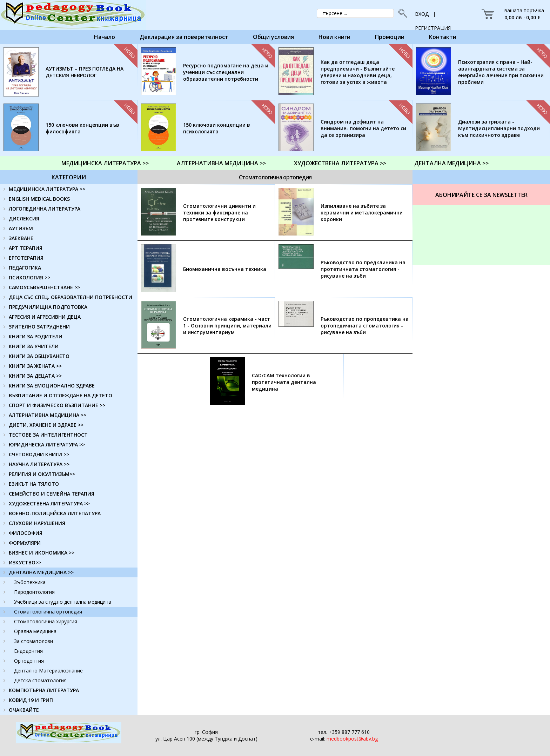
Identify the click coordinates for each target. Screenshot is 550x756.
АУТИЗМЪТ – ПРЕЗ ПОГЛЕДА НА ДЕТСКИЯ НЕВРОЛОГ (85, 72)
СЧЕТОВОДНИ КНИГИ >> (39, 454)
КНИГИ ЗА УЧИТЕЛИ (34, 346)
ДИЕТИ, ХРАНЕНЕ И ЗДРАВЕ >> (46, 425)
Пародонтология (34, 592)
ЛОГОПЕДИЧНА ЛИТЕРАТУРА (45, 209)
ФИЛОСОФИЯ (26, 533)
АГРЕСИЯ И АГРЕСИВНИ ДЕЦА (45, 317)
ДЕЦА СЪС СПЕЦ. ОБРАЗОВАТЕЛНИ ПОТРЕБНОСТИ (71, 297)
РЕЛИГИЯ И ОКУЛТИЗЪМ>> (42, 474)
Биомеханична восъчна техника (225, 269)
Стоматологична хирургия (46, 621)
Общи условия (273, 37)
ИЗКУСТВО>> (25, 562)
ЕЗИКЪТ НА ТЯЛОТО (34, 484)
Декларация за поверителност (184, 37)
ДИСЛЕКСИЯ (24, 218)
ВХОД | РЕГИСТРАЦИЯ (433, 16)
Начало (105, 37)
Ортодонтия (29, 661)
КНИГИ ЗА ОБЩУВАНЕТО (39, 356)
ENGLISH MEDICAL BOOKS (39, 199)
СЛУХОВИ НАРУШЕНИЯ (37, 523)
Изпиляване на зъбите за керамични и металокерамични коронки (362, 213)
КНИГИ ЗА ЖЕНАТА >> (35, 366)
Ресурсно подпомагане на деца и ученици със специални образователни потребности (226, 72)
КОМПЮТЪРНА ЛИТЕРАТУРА (44, 690)
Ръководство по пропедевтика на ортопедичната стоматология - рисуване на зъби (365, 326)
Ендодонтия (28, 651)
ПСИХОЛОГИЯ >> (29, 277)
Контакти (443, 37)
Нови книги (334, 37)
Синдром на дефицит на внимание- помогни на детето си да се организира (363, 128)
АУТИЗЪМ (21, 228)
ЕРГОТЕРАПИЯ (26, 258)
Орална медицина (35, 631)
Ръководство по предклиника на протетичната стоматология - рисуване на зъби (363, 269)
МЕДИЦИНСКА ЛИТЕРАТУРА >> (105, 163)
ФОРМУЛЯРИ (25, 543)
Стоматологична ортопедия (48, 612)
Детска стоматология (40, 680)
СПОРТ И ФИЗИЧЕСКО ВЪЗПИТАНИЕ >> (57, 405)
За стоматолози (33, 641)
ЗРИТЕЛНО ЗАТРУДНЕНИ (39, 327)
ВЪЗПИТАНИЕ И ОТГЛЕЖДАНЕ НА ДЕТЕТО (61, 395)
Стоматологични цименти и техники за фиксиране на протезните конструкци (219, 213)
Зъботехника (30, 582)
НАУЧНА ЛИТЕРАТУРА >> (39, 464)
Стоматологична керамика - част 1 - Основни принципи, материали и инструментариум (227, 326)
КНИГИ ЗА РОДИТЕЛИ (36, 336)
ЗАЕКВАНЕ (21, 238)
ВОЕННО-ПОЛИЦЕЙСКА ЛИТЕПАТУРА (55, 513)
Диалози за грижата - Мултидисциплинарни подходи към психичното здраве (499, 128)
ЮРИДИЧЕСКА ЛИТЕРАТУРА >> (47, 445)
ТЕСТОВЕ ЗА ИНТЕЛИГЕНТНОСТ (48, 435)
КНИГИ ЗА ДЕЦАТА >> (35, 376)
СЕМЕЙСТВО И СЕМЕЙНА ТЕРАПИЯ (52, 494)
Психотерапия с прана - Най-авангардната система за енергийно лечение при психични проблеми (501, 72)
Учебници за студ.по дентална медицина (63, 602)
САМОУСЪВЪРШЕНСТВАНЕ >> (44, 287)
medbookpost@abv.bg (352, 739)
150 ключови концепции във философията (82, 128)
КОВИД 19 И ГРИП (31, 700)
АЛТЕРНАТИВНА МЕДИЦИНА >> (221, 163)
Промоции (390, 37)
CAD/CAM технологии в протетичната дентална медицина (284, 382)
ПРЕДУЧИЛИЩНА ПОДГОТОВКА (48, 307)
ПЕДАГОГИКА (25, 268)
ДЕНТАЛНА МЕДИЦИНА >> (451, 163)
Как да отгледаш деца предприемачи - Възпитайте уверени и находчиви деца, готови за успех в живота (358, 72)
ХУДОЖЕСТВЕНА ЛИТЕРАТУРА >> (340, 163)
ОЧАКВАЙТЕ (24, 710)
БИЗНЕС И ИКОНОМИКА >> (42, 553)
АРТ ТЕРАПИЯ (26, 248)
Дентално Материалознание (48, 671)
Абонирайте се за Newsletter (481, 195)
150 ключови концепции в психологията (217, 128)
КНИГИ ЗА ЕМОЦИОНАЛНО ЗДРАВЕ (52, 386)
